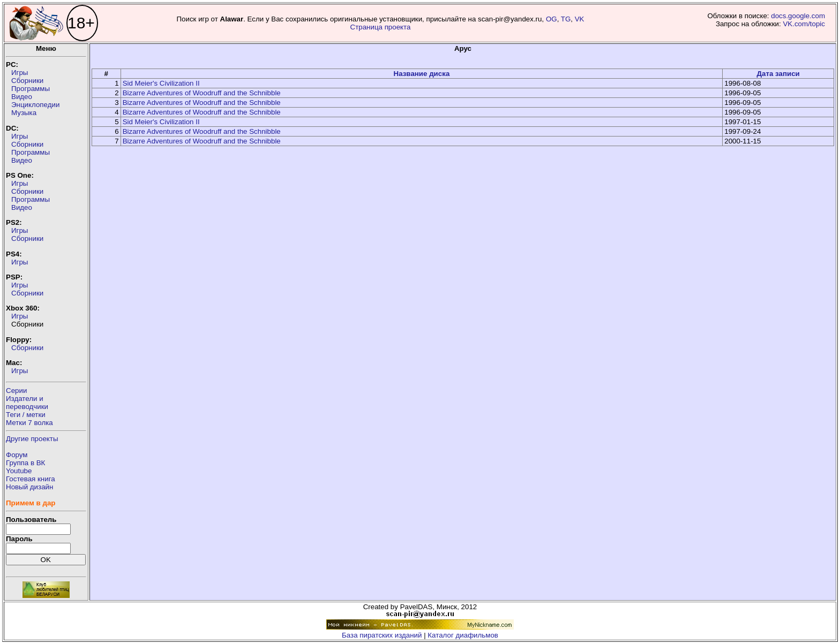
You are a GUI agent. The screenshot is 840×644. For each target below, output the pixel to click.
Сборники (27, 81)
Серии (16, 391)
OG (552, 19)
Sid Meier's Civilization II (161, 83)
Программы (31, 89)
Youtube (19, 471)
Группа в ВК (25, 463)
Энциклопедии (35, 105)
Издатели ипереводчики (27, 403)
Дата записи (778, 74)
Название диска (422, 74)
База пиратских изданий (382, 635)
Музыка (24, 113)
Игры (20, 73)
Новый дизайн (29, 487)
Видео (22, 97)
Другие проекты (32, 439)
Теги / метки (26, 415)
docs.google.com (798, 16)
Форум (17, 455)
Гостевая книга (31, 479)
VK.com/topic (804, 24)
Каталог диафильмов (463, 635)
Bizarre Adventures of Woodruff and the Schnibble (202, 93)
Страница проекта (381, 27)
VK (580, 19)
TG (566, 19)
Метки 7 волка (29, 423)
